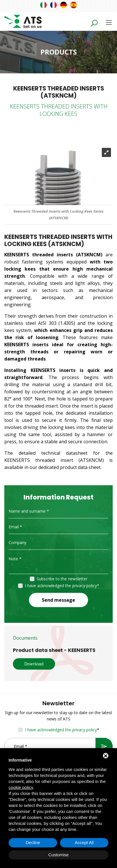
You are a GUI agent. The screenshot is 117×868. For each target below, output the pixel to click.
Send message (58, 600)
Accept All (84, 842)
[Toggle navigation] (109, 22)
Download (34, 664)
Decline (33, 842)
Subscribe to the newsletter (62, 579)
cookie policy (21, 787)
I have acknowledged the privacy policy (61, 586)
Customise (59, 855)
